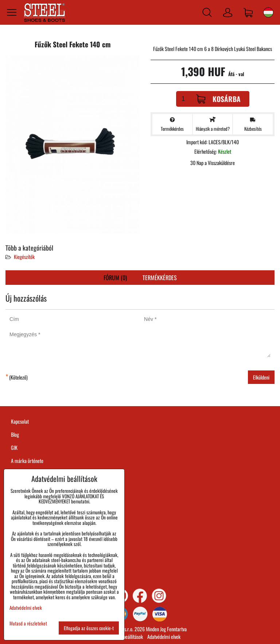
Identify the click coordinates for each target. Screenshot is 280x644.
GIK (14, 447)
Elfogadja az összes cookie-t (89, 628)
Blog (15, 434)
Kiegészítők (24, 257)
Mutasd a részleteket (28, 623)
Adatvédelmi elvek (164, 637)
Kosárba (218, 99)
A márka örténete (27, 461)
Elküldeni (261, 377)
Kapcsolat (20, 421)
